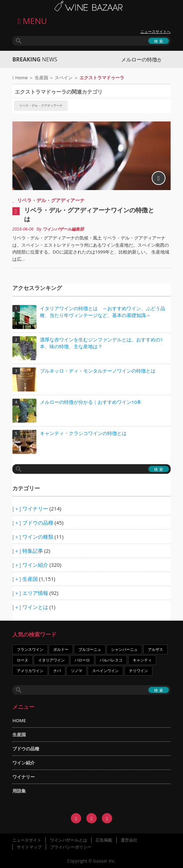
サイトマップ (29, 847)
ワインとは (35, 607)
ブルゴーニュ (90, 649)
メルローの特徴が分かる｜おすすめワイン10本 (91, 402)
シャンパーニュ (124, 649)
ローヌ (23, 660)
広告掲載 (104, 840)
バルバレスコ (111, 660)
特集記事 (33, 551)
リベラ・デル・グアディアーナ (41, 105)
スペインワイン (105, 671)
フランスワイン (30, 649)
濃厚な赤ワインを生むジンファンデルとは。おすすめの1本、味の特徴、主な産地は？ (101, 343)
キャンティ (142, 660)
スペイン (64, 78)
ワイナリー (35, 508)
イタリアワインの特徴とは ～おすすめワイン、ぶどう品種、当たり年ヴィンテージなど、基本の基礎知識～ (103, 312)
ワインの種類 (38, 537)
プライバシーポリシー (71, 847)
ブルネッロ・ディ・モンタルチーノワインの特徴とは (98, 371)
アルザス (155, 649)
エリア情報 (35, 593)
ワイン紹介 (35, 565)
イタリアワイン (51, 660)
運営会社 (129, 840)
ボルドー (61, 649)
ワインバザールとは (68, 840)
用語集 (19, 791)
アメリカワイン (30, 671)
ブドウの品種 (38, 523)
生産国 (41, 78)
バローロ (82, 660)
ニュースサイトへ (155, 32)
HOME (19, 720)
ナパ (57, 671)
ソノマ (77, 671)
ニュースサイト (27, 840)
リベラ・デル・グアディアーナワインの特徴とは (89, 214)
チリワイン (138, 671)
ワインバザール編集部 (63, 229)
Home (21, 78)
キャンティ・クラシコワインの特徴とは (83, 433)
